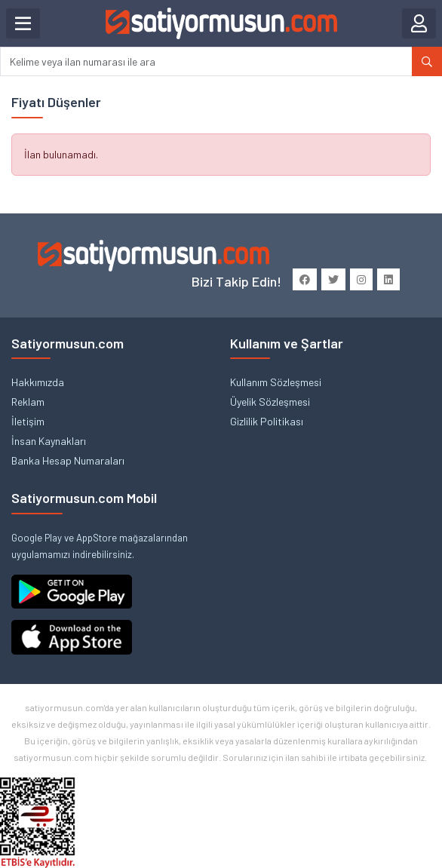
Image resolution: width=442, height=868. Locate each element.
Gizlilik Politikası (267, 421)
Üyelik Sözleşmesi (270, 402)
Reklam (28, 402)
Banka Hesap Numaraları (68, 460)
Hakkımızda (38, 382)
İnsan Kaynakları (49, 441)
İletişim (28, 421)
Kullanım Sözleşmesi (276, 382)
